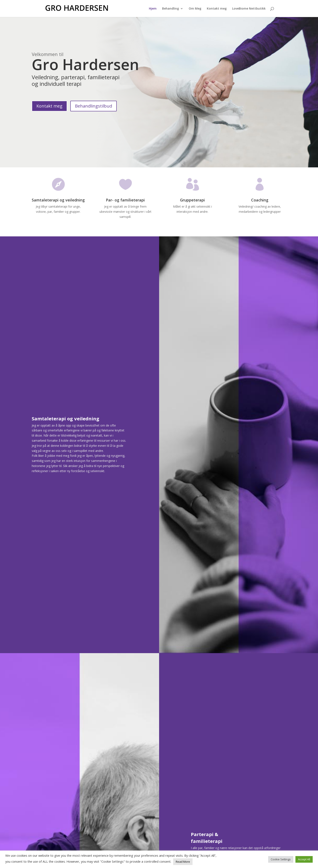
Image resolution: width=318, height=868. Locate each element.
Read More (183, 862)
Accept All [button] (304, 859)
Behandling (171, 9)
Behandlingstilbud (94, 106)
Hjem (153, 9)
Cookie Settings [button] (281, 859)
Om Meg (195, 9)
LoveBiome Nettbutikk (249, 9)
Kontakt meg (217, 9)
